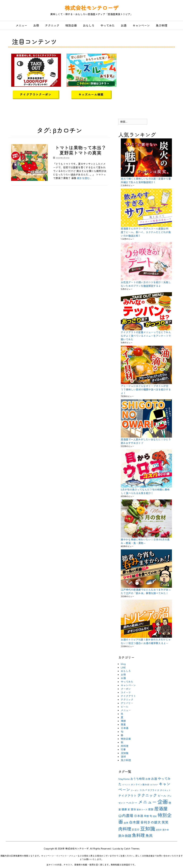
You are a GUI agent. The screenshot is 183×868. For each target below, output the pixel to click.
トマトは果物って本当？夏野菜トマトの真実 (80, 150)
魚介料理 (162, 25)
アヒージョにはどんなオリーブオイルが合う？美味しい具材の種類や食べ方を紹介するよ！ (146, 389)
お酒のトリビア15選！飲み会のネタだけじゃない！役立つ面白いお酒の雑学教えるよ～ (146, 641)
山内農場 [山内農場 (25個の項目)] (126, 815)
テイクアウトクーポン (36, 94)
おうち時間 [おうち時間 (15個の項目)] (137, 779)
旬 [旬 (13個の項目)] (151, 816)
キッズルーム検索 (91, 94)
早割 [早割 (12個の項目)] (146, 816)
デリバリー (127, 703)
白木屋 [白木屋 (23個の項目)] (134, 822)
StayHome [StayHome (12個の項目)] (124, 779)
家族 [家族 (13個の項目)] (151, 809)
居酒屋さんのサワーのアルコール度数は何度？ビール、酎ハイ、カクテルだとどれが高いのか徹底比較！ (146, 232)
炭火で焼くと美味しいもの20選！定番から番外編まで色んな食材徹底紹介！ (146, 180)
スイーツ (126, 692)
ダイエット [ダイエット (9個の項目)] (165, 790)
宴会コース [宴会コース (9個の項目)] (142, 809)
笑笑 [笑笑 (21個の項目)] (165, 822)
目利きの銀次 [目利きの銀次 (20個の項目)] (151, 822)
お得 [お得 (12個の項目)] (148, 779)
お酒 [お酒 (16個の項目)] (154, 779)
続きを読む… (84, 178)
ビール (125, 707)
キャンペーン (141, 25)
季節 (123, 721)
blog (123, 664)
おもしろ (89, 25)
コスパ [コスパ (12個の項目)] (143, 790)
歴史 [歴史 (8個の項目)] (155, 816)
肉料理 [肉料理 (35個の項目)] (125, 829)
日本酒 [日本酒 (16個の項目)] (139, 816)
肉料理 (125, 746)
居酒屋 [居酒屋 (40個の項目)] (161, 808)
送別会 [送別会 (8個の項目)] (159, 830)
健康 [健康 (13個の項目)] (124, 809)
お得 (36, 25)
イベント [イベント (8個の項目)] (126, 785)
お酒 (124, 25)
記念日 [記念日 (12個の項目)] (136, 829)
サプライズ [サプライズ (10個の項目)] (153, 790)
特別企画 (71, 25)
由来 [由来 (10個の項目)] (126, 823)
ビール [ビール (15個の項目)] (162, 796)
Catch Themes (132, 848)
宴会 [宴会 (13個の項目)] (133, 809)
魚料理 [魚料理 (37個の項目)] (138, 835)
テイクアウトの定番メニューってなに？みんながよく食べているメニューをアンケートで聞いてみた (146, 336)
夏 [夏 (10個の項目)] (129, 809)
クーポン (126, 689)
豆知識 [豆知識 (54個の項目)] (148, 828)
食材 (123, 757)
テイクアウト (128, 696)
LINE (123, 667)
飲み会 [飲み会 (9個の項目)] (166, 830)
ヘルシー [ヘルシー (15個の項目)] (132, 803)
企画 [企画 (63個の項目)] (163, 801)
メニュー (21, 25)
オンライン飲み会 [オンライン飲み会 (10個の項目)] (140, 784)
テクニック (52, 25)
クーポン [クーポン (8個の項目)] (135, 790)
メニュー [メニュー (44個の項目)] (147, 802)
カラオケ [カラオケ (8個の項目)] (154, 785)
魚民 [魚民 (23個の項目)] (149, 835)
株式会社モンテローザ (91, 8)
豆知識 (125, 753)
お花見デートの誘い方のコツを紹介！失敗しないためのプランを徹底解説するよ (146, 284)
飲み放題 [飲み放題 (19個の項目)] (125, 836)
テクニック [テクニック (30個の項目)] (147, 795)
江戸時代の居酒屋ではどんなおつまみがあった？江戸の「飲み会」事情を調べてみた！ (146, 591)
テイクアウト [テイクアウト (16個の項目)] (127, 796)
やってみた (108, 25)
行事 (123, 749)
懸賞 (123, 724)
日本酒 (125, 728)
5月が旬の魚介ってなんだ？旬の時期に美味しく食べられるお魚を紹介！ (145, 491)
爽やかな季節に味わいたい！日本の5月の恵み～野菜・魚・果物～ (145, 541)
